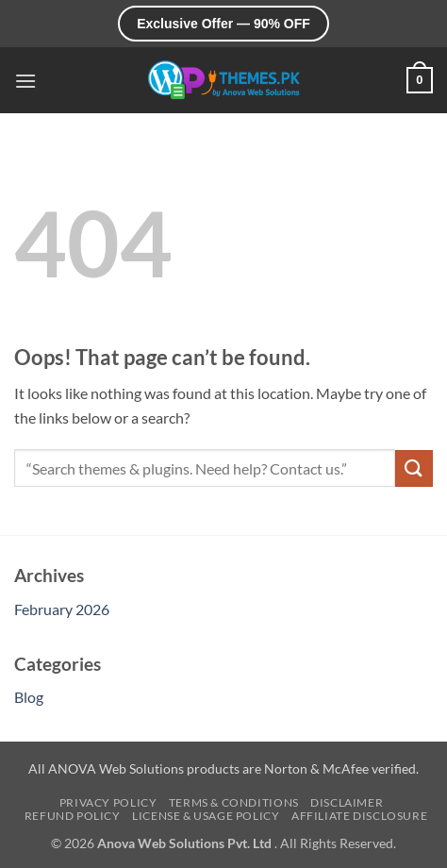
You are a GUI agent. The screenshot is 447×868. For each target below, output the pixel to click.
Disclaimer (347, 802)
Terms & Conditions (234, 802)
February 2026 (62, 609)
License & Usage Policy (206, 816)
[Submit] (414, 468)
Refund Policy (73, 816)
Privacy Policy (108, 802)
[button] (25, 81)
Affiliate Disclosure (359, 816)
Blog (29, 697)
